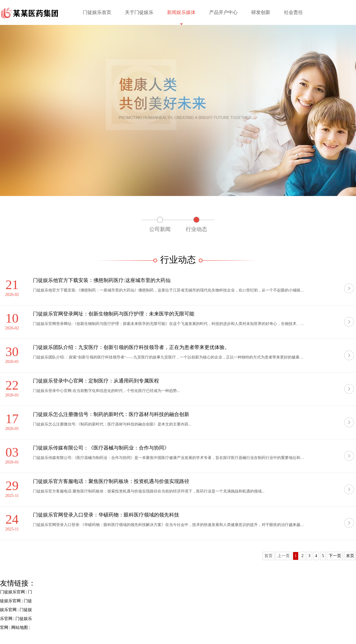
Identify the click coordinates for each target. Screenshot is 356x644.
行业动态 (196, 229)
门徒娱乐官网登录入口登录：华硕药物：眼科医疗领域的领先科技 (106, 515)
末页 (350, 556)
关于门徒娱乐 (139, 12)
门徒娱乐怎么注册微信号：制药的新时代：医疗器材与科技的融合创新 (111, 414)
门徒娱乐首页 (97, 12)
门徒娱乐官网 (12, 592)
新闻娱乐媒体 (181, 12)
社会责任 (293, 12)
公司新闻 (160, 229)
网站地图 (20, 628)
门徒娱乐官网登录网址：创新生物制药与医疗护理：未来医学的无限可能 (114, 314)
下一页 (335, 556)
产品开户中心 (223, 12)
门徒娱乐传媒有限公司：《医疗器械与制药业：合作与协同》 (101, 448)
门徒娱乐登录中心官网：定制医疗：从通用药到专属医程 (96, 381)
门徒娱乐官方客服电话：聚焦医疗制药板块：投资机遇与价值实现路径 (111, 481)
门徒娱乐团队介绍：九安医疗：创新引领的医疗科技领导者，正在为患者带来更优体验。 (131, 347)
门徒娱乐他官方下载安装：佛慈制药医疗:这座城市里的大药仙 (102, 280)
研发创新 (261, 12)
